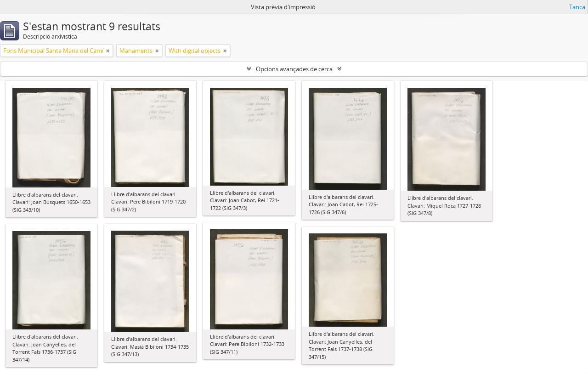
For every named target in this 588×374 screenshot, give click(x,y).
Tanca (577, 7)
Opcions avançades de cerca (294, 69)
